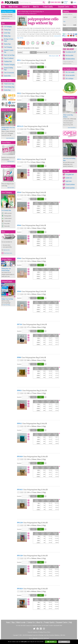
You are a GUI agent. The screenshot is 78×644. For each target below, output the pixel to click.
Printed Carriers (6, 166)
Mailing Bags (7, 36)
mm (25, 63)
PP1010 (20, 457)
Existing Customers (7, 11)
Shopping (66, 11)
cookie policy (24, 642)
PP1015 (20, 490)
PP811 (19, 391)
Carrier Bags (7, 33)
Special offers (7, 76)
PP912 (19, 423)
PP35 (19, 159)
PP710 (19, 324)
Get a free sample (70, 72)
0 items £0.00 (66, 2)
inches (22, 63)
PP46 (19, 225)
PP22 (19, 93)
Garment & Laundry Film (9, 51)
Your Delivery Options (70, 40)
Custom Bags (7, 90)
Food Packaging (8, 47)
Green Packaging (7, 192)
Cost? (33, 52)
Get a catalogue (69, 78)
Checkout (70, 29)
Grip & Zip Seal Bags (9, 55)
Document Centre (62, 622)
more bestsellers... (11, 138)
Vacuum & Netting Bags (9, 69)
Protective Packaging (9, 64)
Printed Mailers (6, 143)
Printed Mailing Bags (9, 87)
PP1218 (20, 523)
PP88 (19, 357)
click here (7, 18)
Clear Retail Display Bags (36, 11)
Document (64, 7)
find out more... (11, 161)
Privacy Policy (47, 632)
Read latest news (8, 253)
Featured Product (7, 281)
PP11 (19, 60)
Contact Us (26, 7)
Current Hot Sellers (7, 110)
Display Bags (7, 44)
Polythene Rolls (8, 61)
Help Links (66, 171)
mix (18, 63)
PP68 (19, 291)
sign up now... (7, 250)
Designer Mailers (7, 259)
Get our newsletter (70, 75)
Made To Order (13, 7)
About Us (36, 7)
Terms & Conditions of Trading (35, 632)
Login (75, 2)
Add (41, 67)
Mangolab (35, 638)
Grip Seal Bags (6, 305)
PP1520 (20, 556)
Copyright (15, 635)
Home (8, 622)
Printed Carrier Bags (9, 84)
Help (74, 7)
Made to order (21, 622)
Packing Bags (7, 30)
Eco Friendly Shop (6, 210)
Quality (48, 7)
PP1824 (20, 589)
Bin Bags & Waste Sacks (9, 40)
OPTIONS (64, 642)
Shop (4, 7)
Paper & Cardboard (9, 58)
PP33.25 (20, 126)
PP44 (19, 192)
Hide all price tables (54, 56)
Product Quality (49, 622)
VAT (64, 22)
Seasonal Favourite (69, 97)
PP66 (19, 258)
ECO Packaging (8, 26)
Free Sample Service (69, 69)
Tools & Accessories (9, 73)
